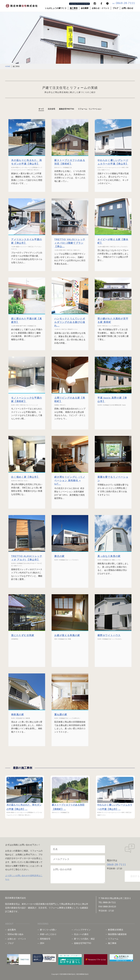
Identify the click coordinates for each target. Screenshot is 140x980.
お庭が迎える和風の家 (67, 635)
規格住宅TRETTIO (83, 942)
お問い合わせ (127, 8)
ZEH (42, 942)
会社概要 (85, 8)
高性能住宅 (45, 938)
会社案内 (12, 929)
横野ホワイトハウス (109, 635)
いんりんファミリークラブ (79, 4)
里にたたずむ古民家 (23, 635)
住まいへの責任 (81, 933)
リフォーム (113, 938)
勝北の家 (59, 556)
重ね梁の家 (61, 715)
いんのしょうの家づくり (56, 8)
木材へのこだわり (48, 933)
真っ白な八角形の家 (109, 556)
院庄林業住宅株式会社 (68, 973)
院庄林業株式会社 (83, 973)
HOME (8, 66)
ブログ (115, 8)
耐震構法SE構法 (116, 929)
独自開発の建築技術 (117, 933)
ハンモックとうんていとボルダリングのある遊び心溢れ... (70, 322)
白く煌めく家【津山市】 (25, 477)
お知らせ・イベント (101, 8)
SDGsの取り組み (15, 933)
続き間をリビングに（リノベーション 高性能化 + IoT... (70, 481)
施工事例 (74, 8)
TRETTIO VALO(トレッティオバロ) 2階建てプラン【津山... (70, 243)
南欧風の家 (18, 715)
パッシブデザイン (82, 929)
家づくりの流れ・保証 (84, 938)
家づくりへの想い (48, 929)
